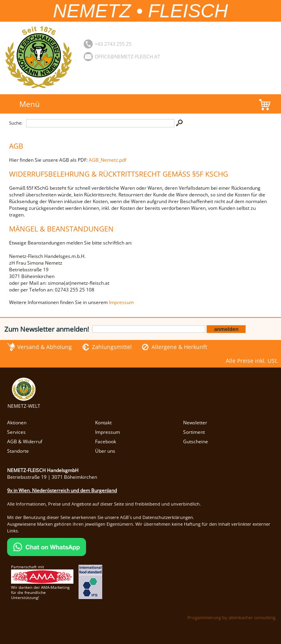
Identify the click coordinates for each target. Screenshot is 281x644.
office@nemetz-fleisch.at (127, 57)
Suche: (16, 123)
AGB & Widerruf (25, 441)
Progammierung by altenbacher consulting (231, 617)
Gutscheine (196, 441)
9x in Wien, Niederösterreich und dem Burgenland (62, 490)
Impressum (121, 302)
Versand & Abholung (45, 347)
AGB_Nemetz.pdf (108, 160)
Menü (30, 104)
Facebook (106, 441)
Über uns (105, 451)
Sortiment (194, 432)
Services (16, 432)
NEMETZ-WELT (24, 403)
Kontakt (103, 423)
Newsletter (195, 423)
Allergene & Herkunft (179, 347)
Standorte (18, 451)
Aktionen (17, 423)
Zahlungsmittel (112, 347)
